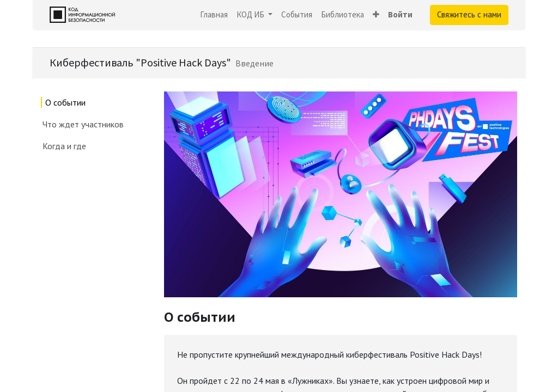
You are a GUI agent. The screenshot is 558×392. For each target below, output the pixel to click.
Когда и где (64, 146)
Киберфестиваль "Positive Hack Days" (140, 62)
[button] (376, 15)
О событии (65, 102)
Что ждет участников (84, 124)
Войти (400, 14)
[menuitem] (214, 15)
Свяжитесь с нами (469, 14)
